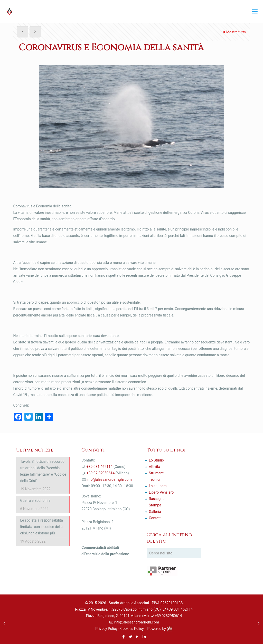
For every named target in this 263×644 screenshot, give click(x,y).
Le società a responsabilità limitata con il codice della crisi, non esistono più (41, 527)
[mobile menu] (255, 12)
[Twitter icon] (130, 637)
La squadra (158, 486)
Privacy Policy (106, 629)
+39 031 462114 (100, 467)
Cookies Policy (132, 629)
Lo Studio (156, 460)
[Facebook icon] (123, 637)
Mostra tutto (233, 32)
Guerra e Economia (35, 501)
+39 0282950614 (168, 616)
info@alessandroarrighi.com (109, 479)
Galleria (155, 512)
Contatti (155, 518)
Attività (154, 467)
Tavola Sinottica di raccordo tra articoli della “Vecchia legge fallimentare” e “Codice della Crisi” (43, 471)
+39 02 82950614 (101, 473)
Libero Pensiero (161, 492)
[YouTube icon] (137, 637)
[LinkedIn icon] (144, 637)
